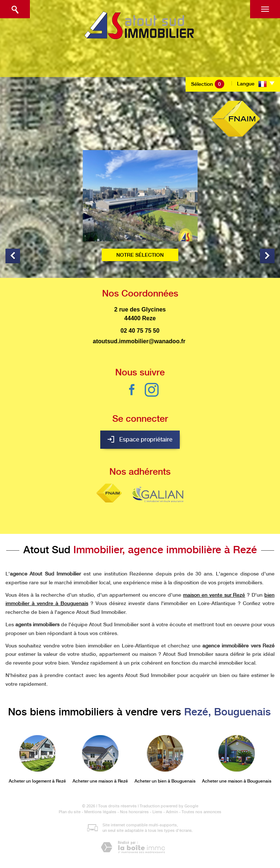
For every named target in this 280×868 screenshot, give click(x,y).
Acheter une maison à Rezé (100, 781)
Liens (157, 812)
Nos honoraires (134, 812)
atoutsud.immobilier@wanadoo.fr (139, 341)
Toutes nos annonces (201, 812)
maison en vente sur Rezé (214, 595)
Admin (172, 812)
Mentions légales (100, 812)
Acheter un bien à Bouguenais (165, 781)
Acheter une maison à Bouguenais (237, 781)
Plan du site (70, 812)
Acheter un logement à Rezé (37, 781)
